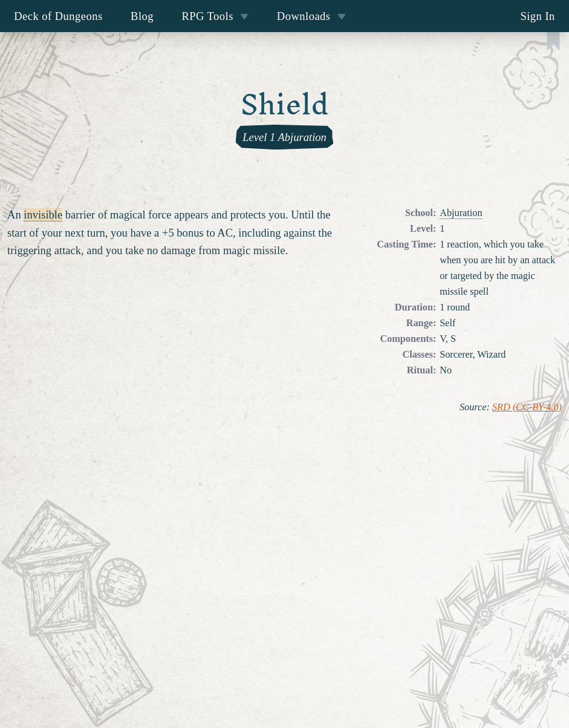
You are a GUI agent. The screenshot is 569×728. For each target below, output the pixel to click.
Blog (142, 16)
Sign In (537, 16)
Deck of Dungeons (58, 16)
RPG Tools (215, 16)
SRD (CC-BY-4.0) (527, 407)
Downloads (311, 16)
